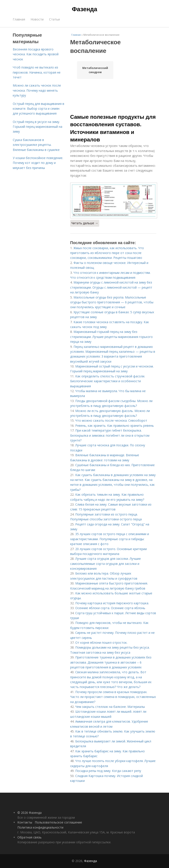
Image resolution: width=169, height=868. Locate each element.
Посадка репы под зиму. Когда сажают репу (108, 771)
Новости (37, 19)
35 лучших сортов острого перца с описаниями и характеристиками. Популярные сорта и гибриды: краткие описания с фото (110, 539)
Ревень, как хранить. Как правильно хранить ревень (115, 426)
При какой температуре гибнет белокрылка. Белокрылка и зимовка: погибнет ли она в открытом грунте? (110, 435)
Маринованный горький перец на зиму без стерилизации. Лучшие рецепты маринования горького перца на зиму (111, 337)
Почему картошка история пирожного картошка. (112, 603)
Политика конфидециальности (40, 827)
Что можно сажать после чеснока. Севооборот (111, 420)
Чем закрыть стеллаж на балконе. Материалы (110, 707)
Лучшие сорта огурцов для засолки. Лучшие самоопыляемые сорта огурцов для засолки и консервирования (106, 564)
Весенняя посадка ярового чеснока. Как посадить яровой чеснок (36, 54)
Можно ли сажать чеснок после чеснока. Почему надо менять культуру (37, 90)
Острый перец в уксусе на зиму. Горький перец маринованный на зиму (38, 127)
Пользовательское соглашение (58, 822)
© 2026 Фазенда (29, 813)
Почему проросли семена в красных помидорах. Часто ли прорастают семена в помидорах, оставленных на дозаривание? (113, 697)
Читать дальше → (85, 223)
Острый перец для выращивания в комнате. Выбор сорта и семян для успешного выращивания (39, 109)
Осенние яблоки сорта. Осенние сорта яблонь (110, 608)
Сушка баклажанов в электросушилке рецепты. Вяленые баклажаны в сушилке (36, 145)
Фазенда (85, 9)
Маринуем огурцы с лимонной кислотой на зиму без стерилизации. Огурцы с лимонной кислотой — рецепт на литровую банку (111, 287)
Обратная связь (29, 837)
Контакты (25, 822)
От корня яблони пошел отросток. (101, 643)
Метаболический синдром (95, 70)
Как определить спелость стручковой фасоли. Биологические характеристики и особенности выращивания (108, 381)
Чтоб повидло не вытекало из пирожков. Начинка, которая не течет (37, 72)
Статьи (54, 19)
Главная (19, 19)
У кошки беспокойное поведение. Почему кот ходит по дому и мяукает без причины (38, 163)
